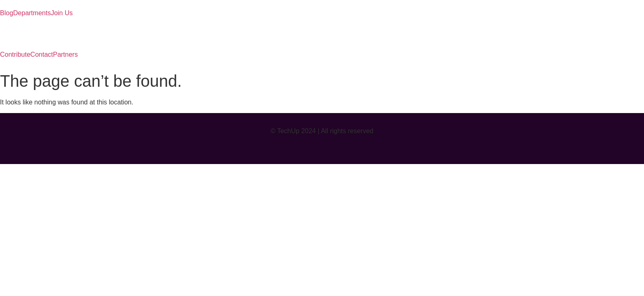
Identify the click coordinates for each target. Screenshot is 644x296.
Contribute (15, 55)
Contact (42, 55)
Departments (32, 13)
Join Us (62, 13)
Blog (7, 13)
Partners (65, 55)
